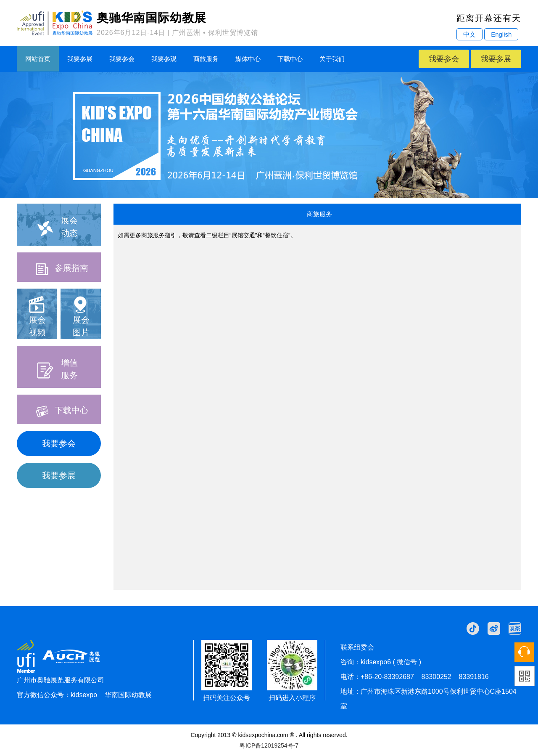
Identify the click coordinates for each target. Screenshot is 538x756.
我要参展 (80, 59)
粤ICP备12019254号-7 (269, 745)
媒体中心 (248, 59)
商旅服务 (206, 59)
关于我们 (332, 59)
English (501, 34)
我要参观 (164, 59)
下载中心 (290, 59)
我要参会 (122, 59)
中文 (469, 34)
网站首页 (38, 59)
